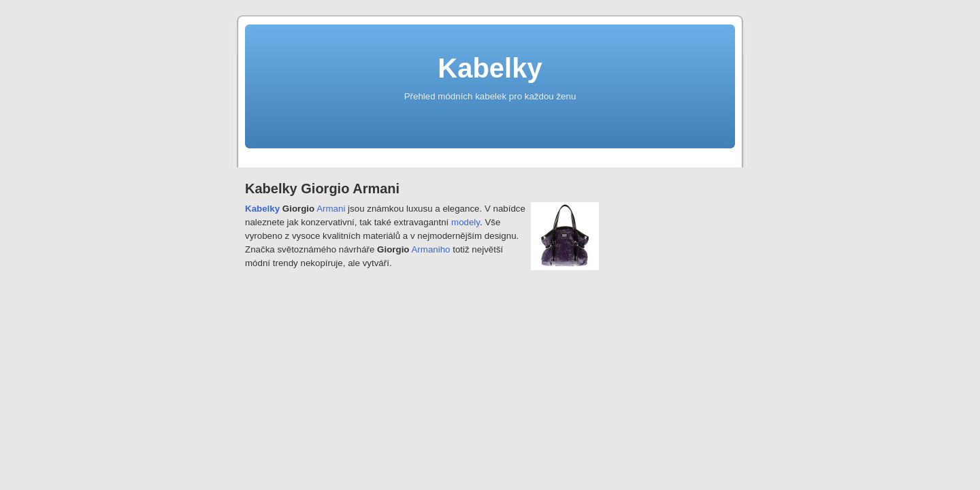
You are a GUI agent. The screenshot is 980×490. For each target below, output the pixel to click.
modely (465, 222)
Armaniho (430, 249)
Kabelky (490, 68)
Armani (331, 209)
